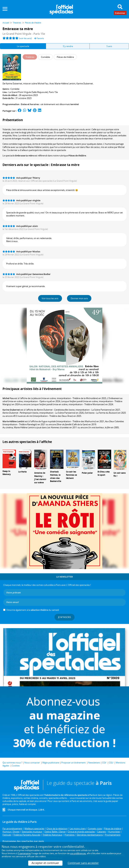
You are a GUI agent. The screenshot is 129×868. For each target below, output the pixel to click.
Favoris (39, 38)
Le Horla (22, 472)
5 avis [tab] (109, 46)
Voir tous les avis (50, 298)
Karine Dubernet (11, 410)
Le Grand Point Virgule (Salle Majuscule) (28, 92)
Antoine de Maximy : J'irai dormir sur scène (40, 478)
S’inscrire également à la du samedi (33, 610)
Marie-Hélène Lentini (13, 421)
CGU (111, 763)
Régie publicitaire (51, 763)
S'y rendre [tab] (68, 46)
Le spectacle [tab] (23, 46)
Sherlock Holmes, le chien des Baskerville (56, 476)
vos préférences (78, 853)
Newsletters (94, 763)
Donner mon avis (79, 298)
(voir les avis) (25, 38)
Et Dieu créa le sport (104, 473)
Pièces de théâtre (77, 156)
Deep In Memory (7, 473)
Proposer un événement (73, 763)
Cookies (16, 766)
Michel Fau (8, 398)
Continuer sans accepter (83, 863)
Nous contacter (32, 763)
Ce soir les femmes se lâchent (71, 475)
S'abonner (120, 13)
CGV (104, 763)
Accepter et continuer (45, 863)
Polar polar (87, 473)
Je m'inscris (64, 617)
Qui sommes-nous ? (12, 763)
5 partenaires (24, 853)
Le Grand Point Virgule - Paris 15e (24, 34)
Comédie (15, 89)
